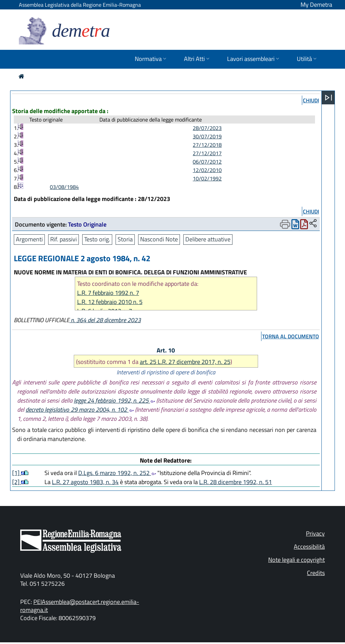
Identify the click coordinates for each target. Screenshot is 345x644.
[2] (17, 482)
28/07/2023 (207, 128)
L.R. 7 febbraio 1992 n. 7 (108, 293)
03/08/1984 (64, 187)
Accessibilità (309, 547)
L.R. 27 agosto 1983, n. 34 (85, 482)
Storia (125, 239)
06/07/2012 (207, 162)
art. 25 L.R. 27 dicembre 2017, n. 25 (185, 362)
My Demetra (316, 5)
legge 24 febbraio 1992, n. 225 (114, 400)
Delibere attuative (208, 239)
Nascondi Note (159, 239)
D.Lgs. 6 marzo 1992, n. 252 (117, 473)
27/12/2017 (207, 153)
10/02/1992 (207, 178)
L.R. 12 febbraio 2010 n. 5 (110, 302)
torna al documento (291, 336)
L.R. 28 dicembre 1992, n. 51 (236, 482)
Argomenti (29, 239)
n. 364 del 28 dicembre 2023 (105, 320)
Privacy (315, 533)
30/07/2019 (207, 136)
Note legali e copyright (296, 560)
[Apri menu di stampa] (285, 224)
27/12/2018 (207, 145)
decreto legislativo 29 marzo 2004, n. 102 (80, 410)
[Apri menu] (328, 98)
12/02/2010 (207, 170)
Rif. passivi (64, 239)
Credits (316, 573)
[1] (17, 473)
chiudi (311, 100)
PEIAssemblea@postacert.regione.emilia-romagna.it (80, 606)
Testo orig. (97, 239)
